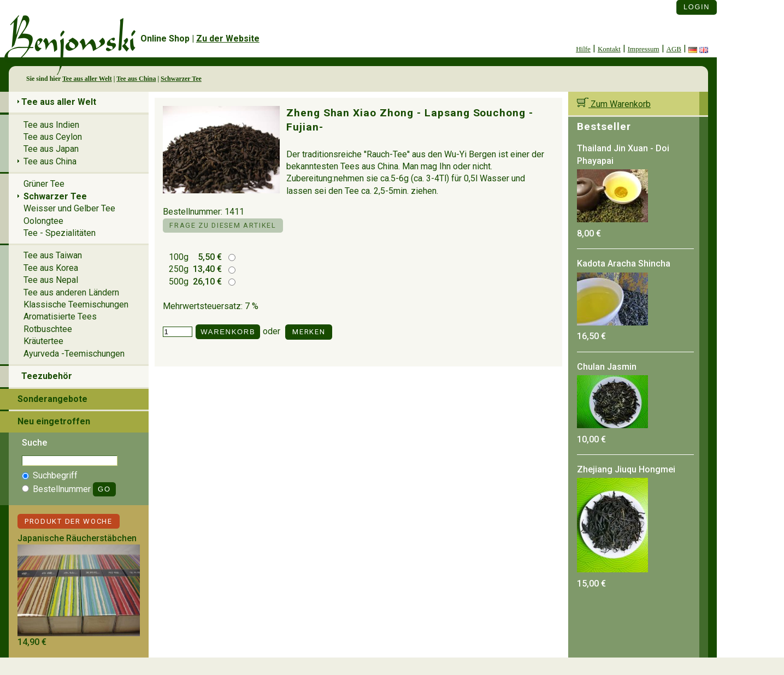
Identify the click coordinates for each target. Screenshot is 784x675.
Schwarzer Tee (181, 79)
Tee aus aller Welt (87, 79)
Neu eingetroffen (54, 421)
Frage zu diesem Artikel (223, 225)
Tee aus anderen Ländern (71, 292)
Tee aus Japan (51, 149)
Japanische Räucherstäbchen (77, 538)
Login (697, 7)
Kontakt (609, 49)
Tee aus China (136, 79)
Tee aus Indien (51, 125)
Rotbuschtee (48, 329)
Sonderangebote (52, 399)
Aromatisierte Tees (60, 316)
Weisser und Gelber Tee (69, 208)
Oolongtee (43, 221)
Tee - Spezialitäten (60, 233)
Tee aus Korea (51, 268)
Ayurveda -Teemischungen (74, 354)
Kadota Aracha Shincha (624, 264)
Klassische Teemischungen (76, 304)
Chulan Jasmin (607, 367)
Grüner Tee (44, 184)
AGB (674, 49)
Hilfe (583, 49)
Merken (309, 332)
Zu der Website (228, 39)
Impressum (644, 49)
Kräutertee (43, 341)
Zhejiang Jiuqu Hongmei (626, 469)
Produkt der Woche (69, 521)
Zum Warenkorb (614, 104)
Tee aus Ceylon (53, 137)
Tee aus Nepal (51, 280)
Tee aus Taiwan (53, 255)
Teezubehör (47, 376)
